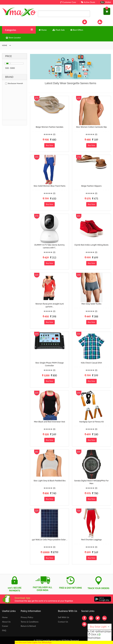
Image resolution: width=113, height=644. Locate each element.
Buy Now (49, 145)
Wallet (106, 2)
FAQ (4, 630)
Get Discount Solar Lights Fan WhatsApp (33, 642)
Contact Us (63, 622)
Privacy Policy (27, 617)
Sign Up (104, 22)
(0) (54, 134)
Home (5, 617)
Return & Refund (28, 626)
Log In (88, 22)
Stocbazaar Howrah (14, 83)
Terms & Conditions (30, 622)
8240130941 (94, 638)
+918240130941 (103, 631)
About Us (6, 622)
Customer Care (68, 2)
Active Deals (88, 2)
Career (5, 626)
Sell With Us (63, 617)
